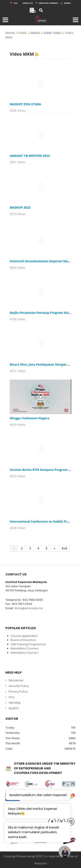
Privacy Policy (18, 692)
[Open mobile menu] (5, 20)
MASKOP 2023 (20, 207)
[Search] (41, 11)
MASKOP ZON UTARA (25, 104)
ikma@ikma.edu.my (29, 608)
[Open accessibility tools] (34, 10)
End (64, 548)
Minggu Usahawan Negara (29, 418)
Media (35, 33)
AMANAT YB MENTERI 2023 (30, 156)
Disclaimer (16, 680)
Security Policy (19, 686)
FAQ (11, 697)
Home (10, 33)
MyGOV (14, 708)
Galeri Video (52, 33)
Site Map (15, 703)
